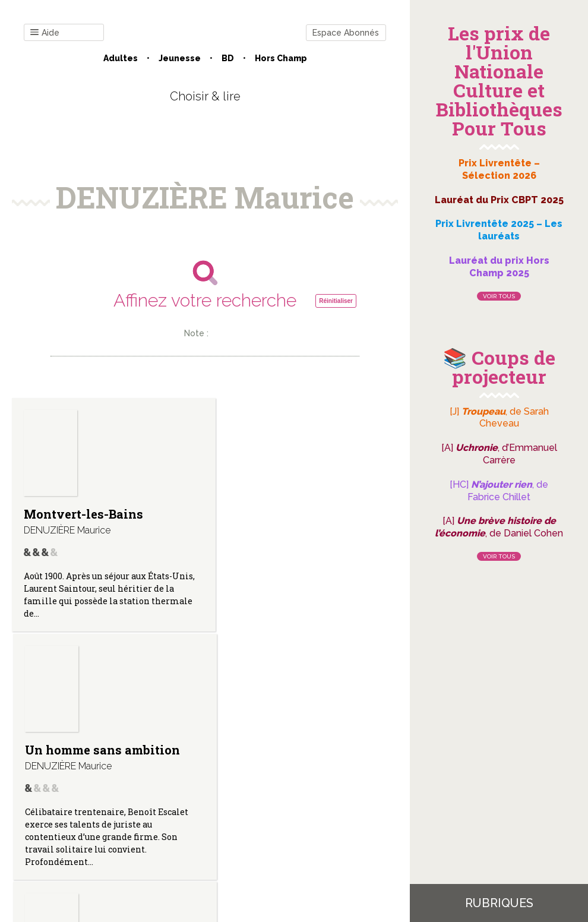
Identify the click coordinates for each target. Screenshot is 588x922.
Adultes (121, 58)
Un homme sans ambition (201, 520)
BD (228, 58)
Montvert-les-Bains (66, 520)
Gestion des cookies (319, 802)
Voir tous (499, 296)
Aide (45, 33)
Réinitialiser (336, 301)
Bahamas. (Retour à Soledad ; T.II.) (323, 525)
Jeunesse (180, 58)
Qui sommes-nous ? (143, 802)
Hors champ (281, 58)
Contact (71, 802)
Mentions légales (232, 802)
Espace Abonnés (346, 33)
